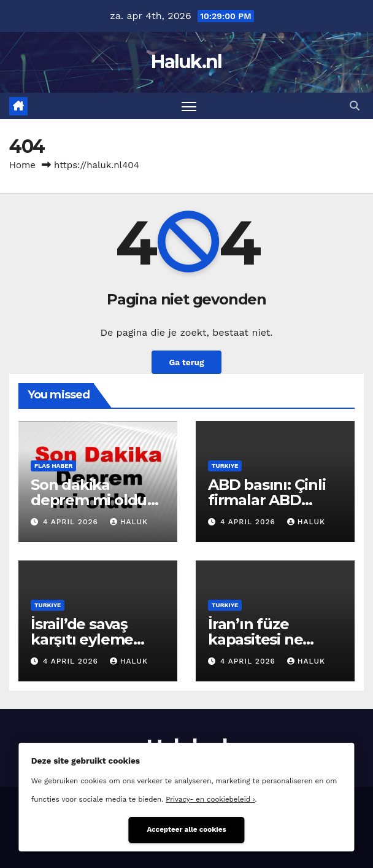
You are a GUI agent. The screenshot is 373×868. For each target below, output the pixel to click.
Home (22, 165)
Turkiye (225, 466)
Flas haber (53, 466)
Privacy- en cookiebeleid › (210, 799)
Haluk (129, 522)
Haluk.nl (186, 62)
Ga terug (186, 362)
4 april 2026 (72, 522)
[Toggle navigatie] (189, 106)
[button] (355, 106)
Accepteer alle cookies (186, 829)
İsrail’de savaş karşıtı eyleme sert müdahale (83, 639)
